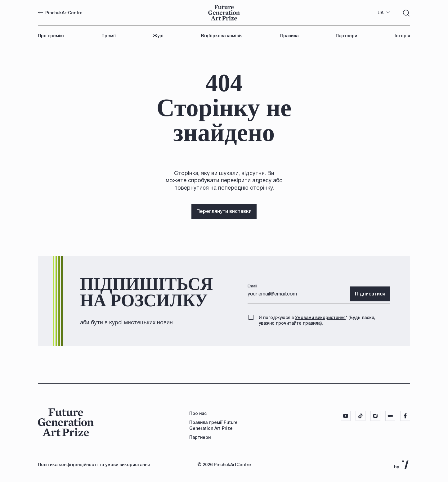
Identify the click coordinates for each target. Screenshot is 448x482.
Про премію (51, 36)
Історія (402, 36)
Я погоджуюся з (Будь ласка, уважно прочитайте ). (317, 320)
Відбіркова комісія (222, 36)
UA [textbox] (381, 13)
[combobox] (384, 13)
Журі (158, 36)
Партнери (346, 36)
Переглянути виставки (224, 211)
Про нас (198, 413)
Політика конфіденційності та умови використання (94, 465)
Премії (109, 36)
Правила (289, 36)
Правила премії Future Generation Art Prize (213, 425)
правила (312, 323)
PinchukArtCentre (60, 13)
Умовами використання (320, 318)
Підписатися (370, 294)
